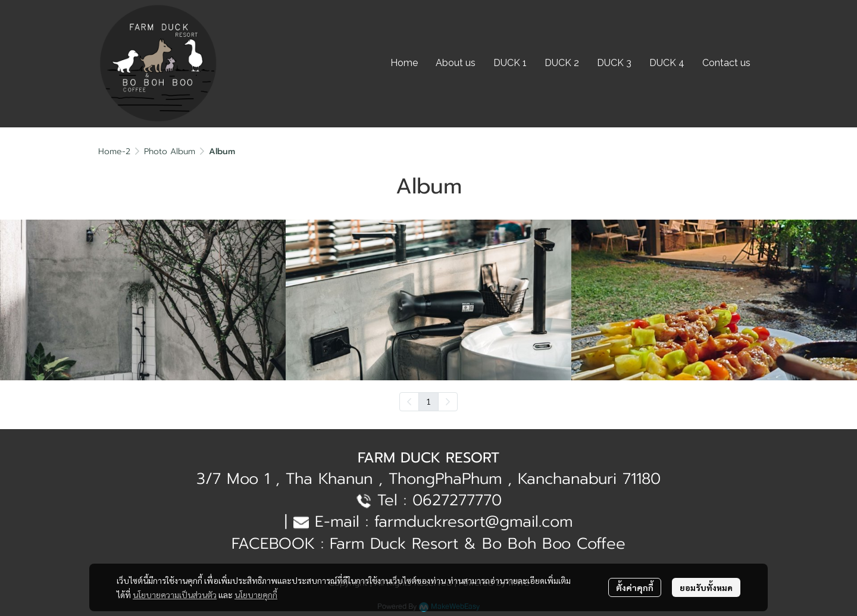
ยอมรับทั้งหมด (706, 587)
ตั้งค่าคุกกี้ (635, 587)
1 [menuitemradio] (428, 401)
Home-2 (114, 151)
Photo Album (170, 151)
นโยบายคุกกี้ (256, 595)
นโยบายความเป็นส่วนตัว (175, 595)
